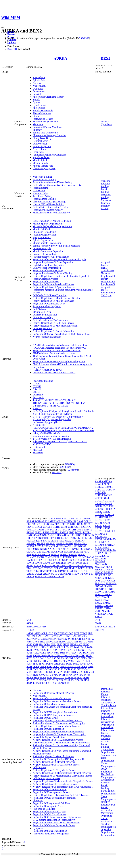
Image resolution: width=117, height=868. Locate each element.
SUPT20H (55, 565)
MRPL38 (109, 572)
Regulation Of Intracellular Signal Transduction (56, 823)
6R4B (36, 675)
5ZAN (86, 669)
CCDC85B (100, 492)
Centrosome (39, 91)
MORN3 (99, 572)
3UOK (51, 647)
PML (29, 554)
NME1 (76, 549)
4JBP (85, 653)
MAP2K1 (70, 541)
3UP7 (70, 647)
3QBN (47, 644)
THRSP (90, 568)
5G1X (82, 661)
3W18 (30, 650)
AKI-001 (37, 408)
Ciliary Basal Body (42, 138)
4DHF (50, 653)
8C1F (35, 680)
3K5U (62, 642)
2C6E (77, 633)
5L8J (88, 661)
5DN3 (64, 658)
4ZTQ (82, 655)
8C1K (60, 680)
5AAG (57, 658)
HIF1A (30, 538)
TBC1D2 (88, 565)
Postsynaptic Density (43, 119)
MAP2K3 (80, 541)
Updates (12, 43)
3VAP (76, 647)
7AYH (43, 677)
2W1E (55, 636)
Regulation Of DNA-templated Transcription (55, 712)
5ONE (69, 664)
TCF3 (57, 568)
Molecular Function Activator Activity (52, 213)
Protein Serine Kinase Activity (48, 210)
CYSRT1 (99, 503)
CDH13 (57, 527)
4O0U (36, 655)
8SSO (48, 683)
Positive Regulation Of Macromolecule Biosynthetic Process (62, 776)
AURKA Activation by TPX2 (47, 370)
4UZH (69, 655)
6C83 (42, 672)
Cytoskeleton (39, 105)
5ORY (77, 666)
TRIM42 (99, 605)
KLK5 (39, 541)
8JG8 (86, 680)
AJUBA (59, 519)
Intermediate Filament (107, 690)
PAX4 (54, 552)
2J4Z (90, 633)
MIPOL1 (99, 570)
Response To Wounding (44, 254)
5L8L (35, 664)
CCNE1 (30, 527)
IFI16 (58, 538)
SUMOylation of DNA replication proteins (54, 353)
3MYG (82, 642)
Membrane (38, 124)
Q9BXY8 (100, 630)
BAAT (80, 521)
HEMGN (90, 535)
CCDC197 (100, 490)
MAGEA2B (101, 564)
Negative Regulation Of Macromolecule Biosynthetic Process (63, 781)
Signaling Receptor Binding (106, 184)
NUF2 (89, 549)
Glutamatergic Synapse (44, 168)
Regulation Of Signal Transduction (50, 831)
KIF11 (81, 538)
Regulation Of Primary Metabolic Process (53, 693)
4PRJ (49, 655)
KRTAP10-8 (109, 531)
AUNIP (60, 521)
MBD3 (70, 543)
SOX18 (30, 563)
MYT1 (52, 546)
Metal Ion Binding (106, 196)
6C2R (29, 672)
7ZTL (68, 677)
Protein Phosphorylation (45, 235)
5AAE (43, 658)
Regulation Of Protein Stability (48, 271)
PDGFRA (69, 552)
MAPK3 (41, 543)
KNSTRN (100, 517)
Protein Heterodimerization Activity (50, 207)
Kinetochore (39, 77)
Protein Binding (40, 188)
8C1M (67, 680)
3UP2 (64, 647)
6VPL (80, 675)
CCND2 (86, 524)
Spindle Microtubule (43, 111)
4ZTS (29, 658)
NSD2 (82, 549)
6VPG (55, 675)
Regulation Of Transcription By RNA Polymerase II (58, 759)
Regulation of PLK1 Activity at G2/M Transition (57, 350)
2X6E (44, 639)
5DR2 (91, 658)
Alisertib (37, 389)
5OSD (67, 669)
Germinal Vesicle (41, 141)
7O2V (61, 677)
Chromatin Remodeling (44, 232)
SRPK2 (77, 563)
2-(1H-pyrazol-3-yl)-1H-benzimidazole (52, 439)
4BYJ (62, 650)
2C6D (70, 633)
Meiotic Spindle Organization (47, 224)
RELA (39, 560)
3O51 (35, 644)
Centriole (37, 94)
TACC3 (79, 565)
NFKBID (110, 578)
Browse (11, 34)
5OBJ (49, 664)
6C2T (36, 672)
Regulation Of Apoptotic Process (108, 287)
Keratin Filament (105, 696)
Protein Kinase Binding (44, 199)
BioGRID (12, 49)
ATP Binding (39, 191)
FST (111, 506)
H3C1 (73, 535)
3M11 (75, 642)
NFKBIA (45, 549)
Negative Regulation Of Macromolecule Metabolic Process (62, 773)
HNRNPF (39, 538)
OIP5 (98, 581)
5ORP (30, 666)
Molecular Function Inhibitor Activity (106, 204)
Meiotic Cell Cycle (42, 312)
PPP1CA (46, 554)
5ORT (49, 666)
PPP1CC (64, 554)
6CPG (60, 672)
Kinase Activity (40, 193)
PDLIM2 (79, 552)
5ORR (36, 666)
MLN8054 (38, 453)
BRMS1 (109, 487)
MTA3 (38, 546)
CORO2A (31, 530)
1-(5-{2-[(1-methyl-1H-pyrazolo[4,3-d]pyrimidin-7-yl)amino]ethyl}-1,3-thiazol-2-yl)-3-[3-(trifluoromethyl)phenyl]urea (58, 419)
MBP (76, 543)
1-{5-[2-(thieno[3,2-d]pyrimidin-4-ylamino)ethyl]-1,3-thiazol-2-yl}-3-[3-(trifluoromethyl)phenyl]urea (63, 413)
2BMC (63, 633)
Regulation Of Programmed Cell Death (52, 803)
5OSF (80, 669)
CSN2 (48, 530)
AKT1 (67, 519)
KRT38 (99, 525)
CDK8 (64, 527)
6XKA (30, 677)
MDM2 (83, 543)
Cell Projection (40, 144)
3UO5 (79, 644)
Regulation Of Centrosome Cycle (49, 304)
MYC (45, 546)
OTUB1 (37, 552)
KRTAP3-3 (100, 545)
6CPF (54, 672)
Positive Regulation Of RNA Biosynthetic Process (57, 721)
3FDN (30, 642)
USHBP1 (100, 611)
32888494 (70, 464)
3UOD (30, 647)
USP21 (68, 574)
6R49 (91, 672)
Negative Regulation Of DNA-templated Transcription (59, 734)
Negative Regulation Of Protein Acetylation (108, 806)
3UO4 (73, 644)
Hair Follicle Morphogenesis (109, 776)
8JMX (30, 683)
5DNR (71, 658)
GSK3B (50, 535)
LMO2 (98, 556)
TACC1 (71, 565)
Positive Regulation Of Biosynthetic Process (54, 770)
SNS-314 (37, 392)
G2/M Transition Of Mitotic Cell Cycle (52, 221)
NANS (68, 546)
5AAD (36, 658)
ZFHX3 (30, 576)
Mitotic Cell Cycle (42, 229)
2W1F (62, 636)
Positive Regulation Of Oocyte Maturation (54, 331)
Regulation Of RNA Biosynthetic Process (53, 715)
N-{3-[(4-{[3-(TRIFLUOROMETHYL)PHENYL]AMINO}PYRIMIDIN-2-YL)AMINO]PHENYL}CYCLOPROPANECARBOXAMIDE (63, 428)
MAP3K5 (31, 543)
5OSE (73, 669)
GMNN (42, 535)
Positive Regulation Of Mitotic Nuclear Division (57, 298)
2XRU (71, 639)
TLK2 (36, 571)
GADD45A (32, 535)
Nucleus (37, 83)
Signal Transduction (107, 269)
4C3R (74, 650)
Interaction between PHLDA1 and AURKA (54, 373)
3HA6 (55, 642)
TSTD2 (84, 571)
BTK (73, 524)
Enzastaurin (38, 397)
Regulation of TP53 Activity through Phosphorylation (59, 362)
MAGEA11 (101, 559)
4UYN (56, 655)
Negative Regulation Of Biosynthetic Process (55, 784)
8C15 (80, 677)
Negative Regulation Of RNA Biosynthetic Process (58, 740)
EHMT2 (88, 530)
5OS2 (35, 669)
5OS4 (48, 669)
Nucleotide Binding (42, 177)
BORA (51, 524)
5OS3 (42, 669)
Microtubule (39, 108)
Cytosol (36, 102)
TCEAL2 (39, 568)
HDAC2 (80, 535)
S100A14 (54, 560)
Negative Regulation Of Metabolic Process (54, 762)
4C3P (68, 650)
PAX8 (60, 552)
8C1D (86, 677)
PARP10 (46, 552)
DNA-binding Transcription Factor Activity (54, 820)
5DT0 (49, 661)
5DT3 (56, 661)
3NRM (90, 642)
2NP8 (35, 636)
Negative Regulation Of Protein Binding (53, 273)
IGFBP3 (65, 538)
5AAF (50, 658)
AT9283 (37, 384)
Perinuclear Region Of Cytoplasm (49, 155)
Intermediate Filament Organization (107, 711)
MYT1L (60, 546)
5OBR (55, 664)
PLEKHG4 (111, 583)
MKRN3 (109, 570)
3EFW (91, 639)
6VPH (62, 675)
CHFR (79, 527)
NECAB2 (100, 578)
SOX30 (45, 563)
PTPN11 (109, 589)
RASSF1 (31, 560)
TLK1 (30, 571)
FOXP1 (87, 532)
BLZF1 (107, 484)
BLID (44, 524)
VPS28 (98, 614)
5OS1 (29, 669)
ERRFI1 (55, 532)
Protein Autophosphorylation (47, 306)
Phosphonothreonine (43, 381)
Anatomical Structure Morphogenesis (51, 834)
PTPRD (67, 557)
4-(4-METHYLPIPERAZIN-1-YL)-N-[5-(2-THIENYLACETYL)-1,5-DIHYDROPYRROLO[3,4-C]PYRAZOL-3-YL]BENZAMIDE (59, 403)
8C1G (42, 680)
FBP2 (72, 532)
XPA (86, 574)
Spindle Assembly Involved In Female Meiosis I (56, 246)
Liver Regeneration (42, 328)
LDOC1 (107, 553)
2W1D (48, 636)
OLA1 (30, 552)
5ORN (83, 664)
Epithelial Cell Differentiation (108, 792)
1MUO (37, 633)
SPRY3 (108, 594)
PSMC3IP (50, 557)
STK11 (38, 565)
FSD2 (106, 506)
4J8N (62, 653)
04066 (30, 623)
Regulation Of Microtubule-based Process (53, 284)
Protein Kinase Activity (44, 179)
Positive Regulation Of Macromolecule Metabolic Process (61, 743)
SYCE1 (107, 597)
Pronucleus (38, 152)
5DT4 (62, 661)
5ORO (90, 664)
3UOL (57, 647)
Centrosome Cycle (42, 248)
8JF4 (81, 680)
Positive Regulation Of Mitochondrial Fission (55, 326)
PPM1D (108, 586)
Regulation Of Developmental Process (52, 792)
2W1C (41, 636)
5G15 (75, 661)
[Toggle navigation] (2, 27)
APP (29, 521)
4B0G (43, 650)
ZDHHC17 (108, 614)
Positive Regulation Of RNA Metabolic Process (56, 726)
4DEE (43, 653)
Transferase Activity (43, 196)
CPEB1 (40, 530)
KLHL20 (109, 514)
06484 (98, 623)
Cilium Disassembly (43, 317)
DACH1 (72, 530)
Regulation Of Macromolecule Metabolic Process (57, 701)
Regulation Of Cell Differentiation (50, 789)
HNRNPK (49, 538)
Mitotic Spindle (40, 160)
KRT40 (99, 528)
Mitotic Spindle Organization (47, 243)
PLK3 (86, 552)
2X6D (37, 639)
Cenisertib (38, 395)
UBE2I (38, 574)
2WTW (30, 639)
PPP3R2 (73, 554)
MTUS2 (107, 575)
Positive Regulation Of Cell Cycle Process (54, 323)
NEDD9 (31, 549)
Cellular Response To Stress (46, 778)
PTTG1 (75, 557)
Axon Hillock (39, 149)
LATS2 (46, 541)
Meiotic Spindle (41, 163)
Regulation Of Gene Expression (48, 729)
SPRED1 (99, 594)
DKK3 (80, 530)
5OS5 (54, 669)
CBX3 (79, 524)
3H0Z (43, 642)
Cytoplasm (38, 88)
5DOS (77, 658)
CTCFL (55, 530)
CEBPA (72, 527)
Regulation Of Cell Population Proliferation (54, 798)
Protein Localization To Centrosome (50, 320)
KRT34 (106, 523)
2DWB (83, 633)
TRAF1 (107, 600)
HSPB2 (99, 512)
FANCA (64, 532)
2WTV (84, 636)
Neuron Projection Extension (47, 337)
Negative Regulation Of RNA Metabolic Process (57, 765)
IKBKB (74, 538)
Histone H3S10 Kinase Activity (48, 204)
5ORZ (84, 666)
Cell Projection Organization (47, 268)
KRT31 (99, 523)
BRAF (58, 524)
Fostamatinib (39, 447)
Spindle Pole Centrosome (45, 133)
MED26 (31, 546)
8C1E (29, 680)
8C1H (48, 680)
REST (46, 560)
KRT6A (107, 528)
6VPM (87, 675)
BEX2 (106, 58)
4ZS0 (76, 655)
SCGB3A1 (64, 560)
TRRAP (69, 571)
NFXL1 (54, 549)
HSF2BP (110, 509)
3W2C (36, 650)
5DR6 (29, 661)
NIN (60, 549)
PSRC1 (59, 557)
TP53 (42, 571)
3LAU (69, 642)
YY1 (91, 574)
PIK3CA (111, 581)
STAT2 (30, 565)
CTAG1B (110, 501)
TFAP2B (73, 568)
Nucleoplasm (39, 86)
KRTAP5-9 (104, 548)
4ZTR (89, 655)
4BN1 (50, 650)
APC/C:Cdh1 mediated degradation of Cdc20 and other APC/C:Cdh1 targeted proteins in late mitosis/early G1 (60, 346)
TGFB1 (82, 568)
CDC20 (39, 527)
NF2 (37, 549)
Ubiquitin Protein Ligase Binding (49, 202)
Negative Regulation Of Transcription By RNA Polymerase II (63, 787)
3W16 (89, 647)
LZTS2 (106, 556)
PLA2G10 (100, 583)
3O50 (29, 644)
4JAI (68, 653)
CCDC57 (110, 490)
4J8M (56, 653)
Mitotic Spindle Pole (43, 166)
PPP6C (81, 554)
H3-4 (67, 535)
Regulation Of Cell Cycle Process (49, 814)
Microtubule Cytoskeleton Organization (52, 226)
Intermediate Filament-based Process (109, 730)
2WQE (76, 636)
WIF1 (80, 574)
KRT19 (99, 520)
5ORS (43, 666)
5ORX (71, 666)
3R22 (60, 644)
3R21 (54, 644)
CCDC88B (100, 495)
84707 (98, 620)
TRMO (61, 571)
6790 (29, 620)
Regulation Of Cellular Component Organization (57, 817)
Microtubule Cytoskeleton (46, 122)
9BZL (67, 683)
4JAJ (73, 653)
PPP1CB (55, 554)
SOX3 (38, 563)
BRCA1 (65, 524)
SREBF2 (60, 563)
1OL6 (50, 633)
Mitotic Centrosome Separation (48, 251)
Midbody (37, 130)
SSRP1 (85, 563)
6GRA (67, 672)
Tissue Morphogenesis (109, 798)
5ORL (76, 664)
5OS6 (60, 669)
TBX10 (30, 568)
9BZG (61, 683)
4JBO (79, 653)
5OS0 (91, 666)
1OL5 (44, 633)
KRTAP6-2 (100, 550)
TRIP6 (107, 608)
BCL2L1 (88, 521)
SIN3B (91, 560)
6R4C (42, 675)
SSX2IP (99, 597)
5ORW (63, 666)
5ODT (62, 664)
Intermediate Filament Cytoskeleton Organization (107, 721)
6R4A (29, 675)
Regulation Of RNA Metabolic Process (52, 698)
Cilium (36, 116)
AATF (52, 519)
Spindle (36, 100)
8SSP (54, 683)
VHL (74, 574)
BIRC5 (37, 524)
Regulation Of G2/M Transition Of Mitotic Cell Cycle (59, 259)
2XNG (64, 639)
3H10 (49, 642)
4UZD (62, 655)
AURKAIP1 (70, 521)
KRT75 (99, 531)
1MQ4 (30, 633)
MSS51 (99, 575)
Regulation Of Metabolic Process (49, 704)
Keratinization (108, 835)
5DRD (43, 661)
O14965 (31, 630)
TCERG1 (49, 568)
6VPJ (74, 675)
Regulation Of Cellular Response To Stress (54, 825)
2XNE (57, 639)
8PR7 (42, 683)
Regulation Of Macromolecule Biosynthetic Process (58, 732)
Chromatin (38, 801)
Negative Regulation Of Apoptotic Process (54, 287)
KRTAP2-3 (100, 539)
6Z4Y (36, 677)
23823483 (57, 472)
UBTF (54, 574)
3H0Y (36, 642)
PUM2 (83, 557)
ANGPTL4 (76, 519)
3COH (78, 639)
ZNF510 (59, 576)
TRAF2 (99, 603)
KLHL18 (31, 541)
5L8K (29, 664)
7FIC (55, 677)
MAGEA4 (100, 567)
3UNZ (66, 644)
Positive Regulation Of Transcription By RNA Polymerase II (62, 795)
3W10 (83, 647)
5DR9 (36, 661)
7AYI (49, 677)
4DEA (88, 650)
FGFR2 (99, 506)
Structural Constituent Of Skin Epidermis (109, 703)
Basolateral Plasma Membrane (48, 127)
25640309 (84, 38)
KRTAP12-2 (101, 537)
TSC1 (77, 571)
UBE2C (30, 574)
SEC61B (75, 560)
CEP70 (98, 498)
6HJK (79, 672)
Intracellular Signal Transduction (49, 737)
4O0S (29, 655)
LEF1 (54, 541)
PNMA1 (99, 586)
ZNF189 (51, 576)
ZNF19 (98, 616)
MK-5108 (37, 450)
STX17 (45, 565)
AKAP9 (99, 481)
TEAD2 (64, 568)
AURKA (60, 58)
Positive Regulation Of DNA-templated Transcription (59, 723)
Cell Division (39, 309)
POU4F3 (36, 554)
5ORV (56, 666)
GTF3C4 (59, 535)
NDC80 (82, 546)
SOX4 (52, 563)
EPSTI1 (39, 532)
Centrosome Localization (45, 315)
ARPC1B (36, 521)
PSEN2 (41, 557)
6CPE (48, 672)
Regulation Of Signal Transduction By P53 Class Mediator (61, 334)
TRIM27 (107, 603)
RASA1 (90, 557)
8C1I (54, 680)
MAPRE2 (50, 543)
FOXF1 (79, 532)
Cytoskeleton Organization (107, 751)
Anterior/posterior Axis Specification (51, 257)
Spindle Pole (39, 80)
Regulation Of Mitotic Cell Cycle (49, 812)
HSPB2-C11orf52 (103, 513)
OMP (103, 581)
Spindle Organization (43, 240)
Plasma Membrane (42, 113)
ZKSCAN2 (40, 576)
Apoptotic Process (42, 237)
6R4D (48, 675)
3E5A (84, 639)
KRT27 (106, 520)
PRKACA (31, 557)
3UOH (37, 647)
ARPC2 (45, 521)
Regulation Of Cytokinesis (46, 282)
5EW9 (69, 661)
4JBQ (91, 653)
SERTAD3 (110, 592)
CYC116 (37, 386)
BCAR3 (99, 484)
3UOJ (44, 647)
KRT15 (109, 517)
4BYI (56, 650)
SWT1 (63, 565)
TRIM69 (108, 605)
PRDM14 (100, 589)
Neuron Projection (42, 146)
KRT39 (106, 525)
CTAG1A (100, 501)
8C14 (74, 677)
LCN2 (100, 553)
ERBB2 (47, 532)
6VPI (68, 675)
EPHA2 (30, 532)
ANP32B (86, 519)
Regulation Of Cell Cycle (108, 294)
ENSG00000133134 (105, 627)
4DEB (30, 653)
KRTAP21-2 (103, 542)
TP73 (48, 571)
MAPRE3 (61, 543)
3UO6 (86, 644)
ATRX (52, 521)
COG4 (106, 498)
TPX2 (54, 571)
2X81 (50, 639)
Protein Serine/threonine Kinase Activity (53, 182)
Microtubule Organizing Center (48, 97)
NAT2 (75, 546)
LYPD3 (61, 541)
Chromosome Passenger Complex (49, 135)
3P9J (41, 644)
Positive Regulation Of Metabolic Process (53, 756)
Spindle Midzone (41, 157)
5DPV (84, 658)
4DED (36, 653)
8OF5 (36, 683)
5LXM (42, 664)
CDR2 (109, 495)
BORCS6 (100, 487)
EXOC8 (108, 503)
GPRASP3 (100, 509)
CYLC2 (63, 530)
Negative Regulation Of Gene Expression (53, 262)
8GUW (74, 680)
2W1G (69, 636)
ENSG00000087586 (36, 627)
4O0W (42, 655)
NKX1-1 (67, 549)
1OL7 (57, 633)
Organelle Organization (107, 831)
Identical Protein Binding (105, 785)
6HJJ (73, 672)
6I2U (85, 672)
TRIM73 (99, 608)
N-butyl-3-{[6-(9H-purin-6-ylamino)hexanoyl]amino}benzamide (51, 435)
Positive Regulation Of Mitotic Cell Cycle (53, 301)
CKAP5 (87, 527)
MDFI (109, 567)
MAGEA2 (100, 561)
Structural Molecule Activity (106, 738)
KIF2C (88, 538)
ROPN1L (100, 592)
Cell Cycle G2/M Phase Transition (50, 295)
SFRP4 (83, 560)
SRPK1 (69, 563)
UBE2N (46, 574)
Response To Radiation (44, 809)
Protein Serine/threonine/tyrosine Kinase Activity (57, 185)
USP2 (61, 574)
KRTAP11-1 (101, 534)
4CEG (81, 650)
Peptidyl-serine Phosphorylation (48, 265)
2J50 (29, 636)
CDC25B (48, 527)
